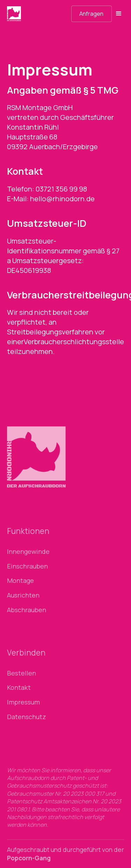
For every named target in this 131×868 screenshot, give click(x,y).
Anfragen (91, 14)
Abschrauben (27, 610)
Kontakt (19, 688)
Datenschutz (27, 717)
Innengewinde (28, 552)
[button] (118, 14)
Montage (20, 581)
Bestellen (21, 673)
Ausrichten (23, 595)
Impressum (23, 702)
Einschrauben (27, 566)
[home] (27, 14)
